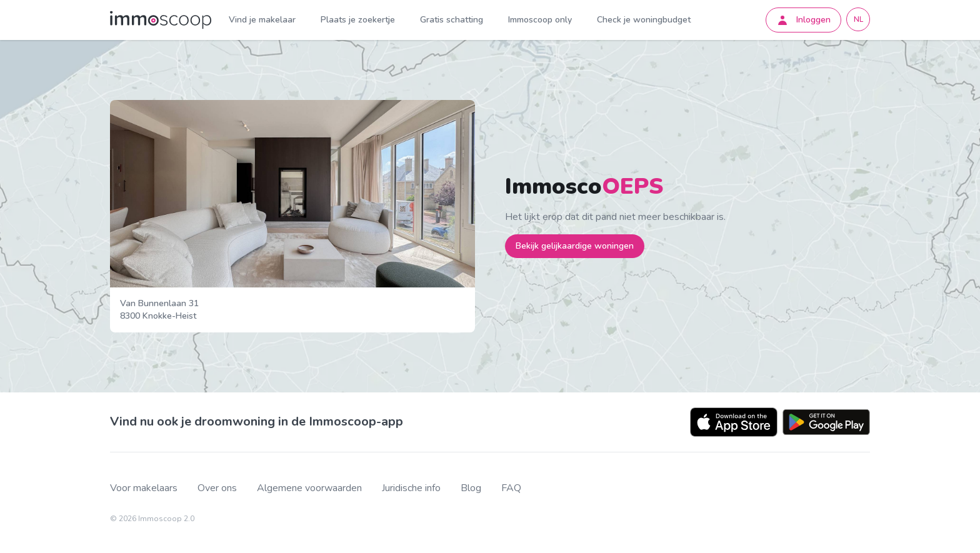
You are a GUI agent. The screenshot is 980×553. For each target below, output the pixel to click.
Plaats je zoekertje (358, 20)
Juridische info (411, 488)
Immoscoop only (540, 20)
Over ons (217, 488)
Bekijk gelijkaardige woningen (575, 246)
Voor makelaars (144, 488)
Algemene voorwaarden (309, 488)
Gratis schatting (452, 20)
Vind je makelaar (262, 20)
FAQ (511, 488)
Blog (471, 488)
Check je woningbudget (644, 20)
